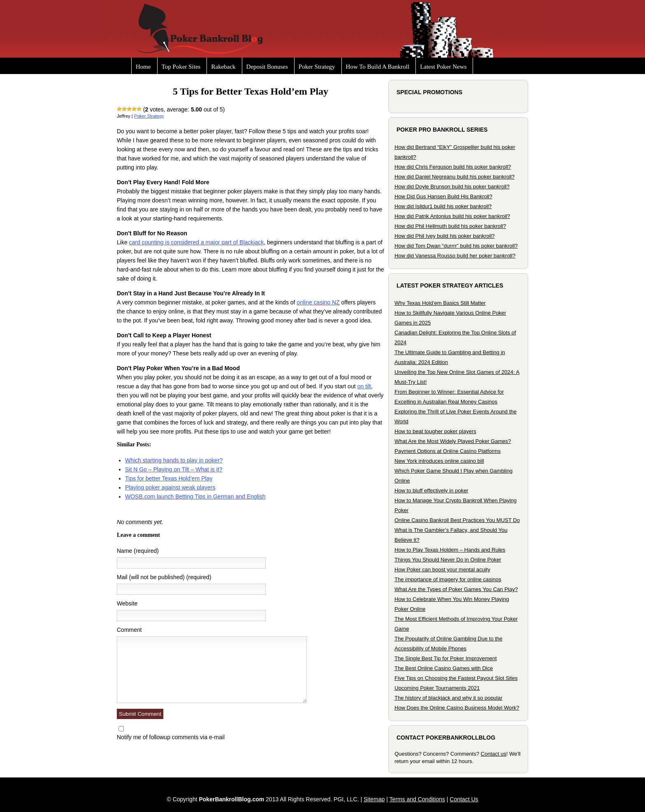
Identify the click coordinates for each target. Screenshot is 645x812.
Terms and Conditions (417, 799)
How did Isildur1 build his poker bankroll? (443, 206)
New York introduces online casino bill (439, 461)
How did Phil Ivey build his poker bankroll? (445, 236)
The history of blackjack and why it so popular (448, 698)
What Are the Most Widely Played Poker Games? (453, 441)
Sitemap (374, 799)
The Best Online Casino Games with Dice (444, 668)
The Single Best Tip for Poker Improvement (446, 658)
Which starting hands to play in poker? (174, 460)
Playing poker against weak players (170, 487)
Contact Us (464, 799)
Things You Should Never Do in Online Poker (448, 560)
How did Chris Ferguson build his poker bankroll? (453, 167)
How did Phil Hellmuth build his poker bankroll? (450, 226)
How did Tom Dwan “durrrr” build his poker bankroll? (456, 246)
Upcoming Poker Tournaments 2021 (437, 688)
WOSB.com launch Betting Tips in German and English (195, 496)
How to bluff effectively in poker (431, 491)
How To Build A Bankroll (378, 67)
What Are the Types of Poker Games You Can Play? (456, 589)
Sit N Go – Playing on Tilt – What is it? (174, 469)
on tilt (364, 386)
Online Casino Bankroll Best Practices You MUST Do (457, 520)
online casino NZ (318, 302)
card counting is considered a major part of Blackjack (197, 242)
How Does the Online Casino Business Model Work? (457, 708)
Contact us (494, 754)
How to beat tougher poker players (435, 431)
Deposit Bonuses (267, 67)
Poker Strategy (317, 67)
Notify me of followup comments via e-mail (171, 737)
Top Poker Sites (181, 67)
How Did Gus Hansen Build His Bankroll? (443, 196)
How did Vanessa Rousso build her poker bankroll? (455, 256)
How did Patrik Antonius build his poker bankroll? (452, 216)
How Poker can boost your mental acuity (442, 570)
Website (127, 603)
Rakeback (223, 67)
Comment (129, 630)
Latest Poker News (443, 67)
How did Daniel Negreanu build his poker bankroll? (455, 177)
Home (143, 67)
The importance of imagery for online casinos (448, 579)
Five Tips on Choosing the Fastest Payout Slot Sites (456, 678)
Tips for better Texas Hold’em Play (169, 478)
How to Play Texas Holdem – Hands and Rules (450, 550)
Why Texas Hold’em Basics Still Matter (440, 303)
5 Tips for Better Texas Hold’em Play (251, 91)
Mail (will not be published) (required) (164, 577)
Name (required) (138, 551)
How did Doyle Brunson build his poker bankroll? (452, 187)
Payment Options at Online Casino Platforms (448, 451)
